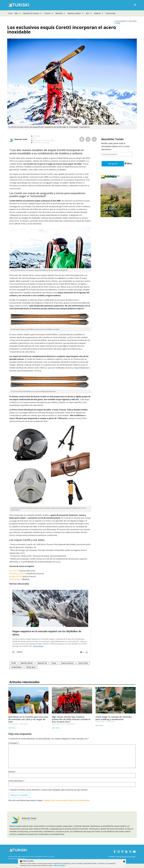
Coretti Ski (15, 571)
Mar (89, 13)
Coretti (14, 663)
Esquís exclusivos (67, 663)
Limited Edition (16, 667)
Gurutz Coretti (83, 663)
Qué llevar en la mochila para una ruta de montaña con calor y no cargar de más (28, 719)
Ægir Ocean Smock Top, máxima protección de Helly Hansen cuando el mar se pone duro (71, 719)
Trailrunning (110, 13)
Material (99, 13)
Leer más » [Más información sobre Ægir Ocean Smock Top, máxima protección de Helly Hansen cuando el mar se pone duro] (56, 728)
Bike (18, 13)
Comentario (14, 743)
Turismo (49, 13)
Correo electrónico (16, 781)
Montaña (60, 13)
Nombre (12, 772)
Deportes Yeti (16, 576)
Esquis (54, 663)
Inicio (10, 13)
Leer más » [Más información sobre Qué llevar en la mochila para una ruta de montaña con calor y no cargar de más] (12, 728)
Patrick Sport (16, 579)
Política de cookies (59, 866)
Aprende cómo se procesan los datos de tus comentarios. (67, 800)
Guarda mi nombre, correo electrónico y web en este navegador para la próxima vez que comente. (49, 790)
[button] (135, 5)
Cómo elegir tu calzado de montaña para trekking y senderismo (114, 718)
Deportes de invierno (32, 13)
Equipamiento (121, 21)
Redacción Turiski (21, 139)
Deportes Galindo (18, 574)
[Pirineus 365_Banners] (116, 218)
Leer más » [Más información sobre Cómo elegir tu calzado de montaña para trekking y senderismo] (100, 725)
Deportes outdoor (75, 13)
